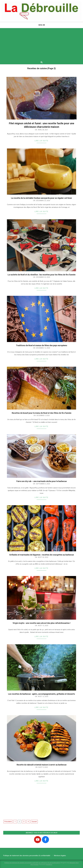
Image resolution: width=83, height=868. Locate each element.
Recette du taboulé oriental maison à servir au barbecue (42, 765)
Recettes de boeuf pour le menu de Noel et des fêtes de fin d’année (42, 413)
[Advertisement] (41, 44)
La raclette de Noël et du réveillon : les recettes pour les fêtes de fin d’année (42, 275)
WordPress (49, 864)
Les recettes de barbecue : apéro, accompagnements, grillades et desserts (41, 694)
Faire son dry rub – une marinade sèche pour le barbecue (42, 481)
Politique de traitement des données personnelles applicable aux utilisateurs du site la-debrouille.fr (32, 863)
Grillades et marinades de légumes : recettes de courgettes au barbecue (42, 555)
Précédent (8, 822)
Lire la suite (42, 141)
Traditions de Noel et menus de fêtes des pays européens (42, 345)
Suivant (34, 822)
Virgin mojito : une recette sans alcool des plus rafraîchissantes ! (42, 623)
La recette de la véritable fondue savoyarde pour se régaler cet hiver (41, 198)
